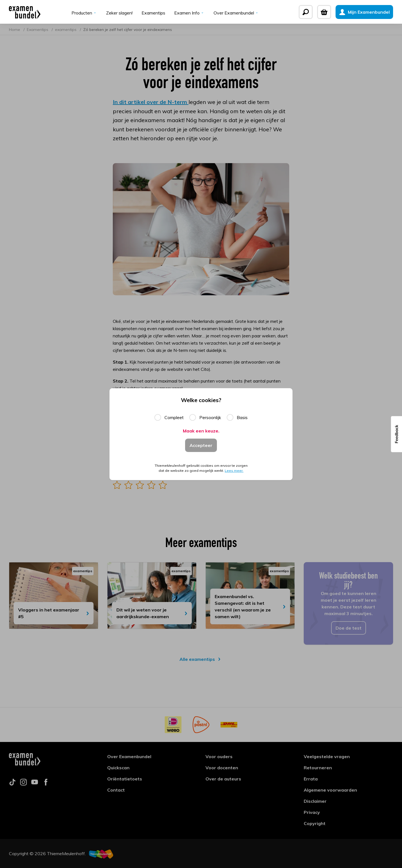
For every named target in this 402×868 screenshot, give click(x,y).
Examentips (153, 13)
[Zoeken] (306, 12)
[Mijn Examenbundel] (364, 12)
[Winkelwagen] (324, 12)
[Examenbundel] (25, 12)
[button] (396, 434)
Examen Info (189, 13)
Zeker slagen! (119, 13)
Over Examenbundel (236, 13)
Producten (84, 13)
